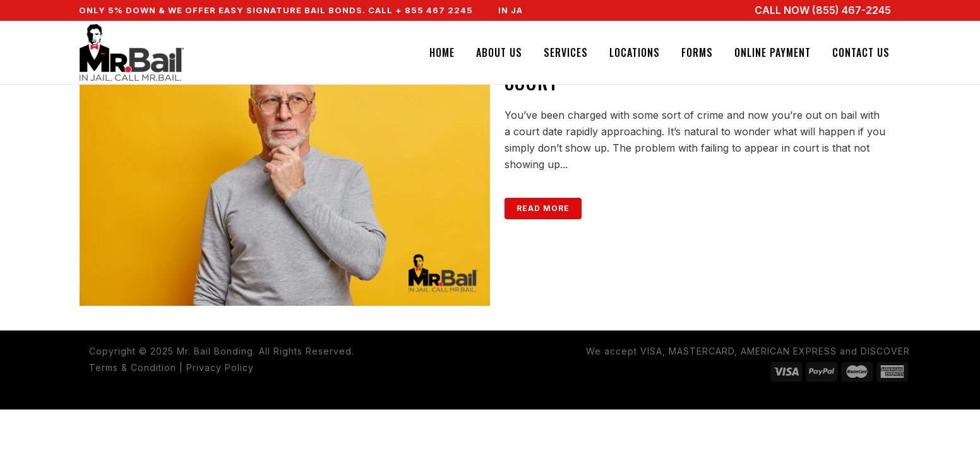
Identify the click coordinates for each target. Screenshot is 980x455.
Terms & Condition (133, 367)
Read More (543, 208)
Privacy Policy (220, 367)
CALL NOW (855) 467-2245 (823, 10)
